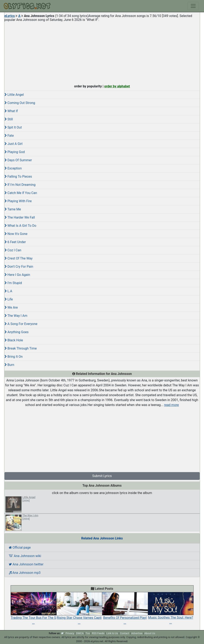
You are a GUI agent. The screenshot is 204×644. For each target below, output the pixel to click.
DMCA (80, 633)
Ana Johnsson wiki (25, 556)
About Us (150, 633)
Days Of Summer (18, 160)
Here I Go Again (17, 275)
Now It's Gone (16, 234)
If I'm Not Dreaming (20, 185)
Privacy (70, 633)
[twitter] (62, 633)
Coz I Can (13, 250)
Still (9, 119)
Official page (20, 548)
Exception (13, 168)
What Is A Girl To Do (20, 226)
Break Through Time (21, 348)
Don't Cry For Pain (19, 267)
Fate (9, 136)
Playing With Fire (18, 201)
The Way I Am (16, 316)
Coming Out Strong (20, 103)
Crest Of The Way (19, 258)
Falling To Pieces (18, 177)
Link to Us (112, 633)
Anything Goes (17, 332)
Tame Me (13, 209)
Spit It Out (13, 127)
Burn (9, 365)
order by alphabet (117, 86)
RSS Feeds (98, 633)
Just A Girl (14, 144)
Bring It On (14, 357)
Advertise (137, 633)
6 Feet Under (15, 242)
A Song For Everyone (21, 324)
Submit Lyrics (102, 476)
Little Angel (14, 95)
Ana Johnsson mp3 (25, 573)
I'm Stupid (13, 283)
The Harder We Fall (20, 217)
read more (171, 405)
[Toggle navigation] (193, 6)
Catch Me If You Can (21, 193)
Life (9, 299)
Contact (125, 633)
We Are (11, 307)
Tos (88, 633)
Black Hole (14, 340)
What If (11, 111)
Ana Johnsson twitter (26, 564)
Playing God (15, 152)
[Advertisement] (102, 52)
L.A (8, 291)
